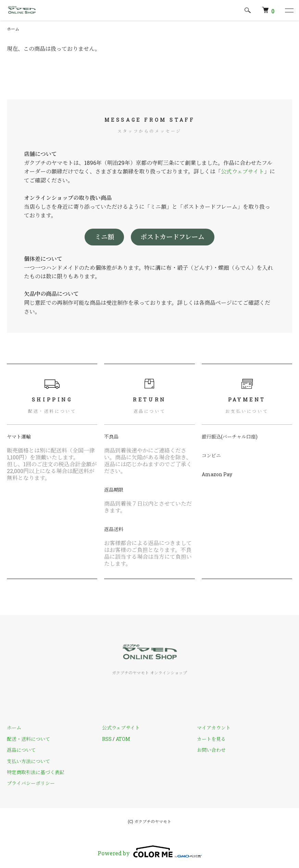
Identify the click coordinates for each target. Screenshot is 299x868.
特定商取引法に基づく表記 (36, 772)
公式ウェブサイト (242, 171)
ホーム (13, 29)
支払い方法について (28, 761)
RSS (107, 739)
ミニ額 (104, 237)
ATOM (123, 739)
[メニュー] (289, 10)
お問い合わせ (211, 750)
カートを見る (211, 739)
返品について (21, 750)
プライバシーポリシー (31, 783)
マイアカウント (214, 728)
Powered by (150, 852)
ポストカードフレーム (172, 237)
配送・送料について (28, 739)
